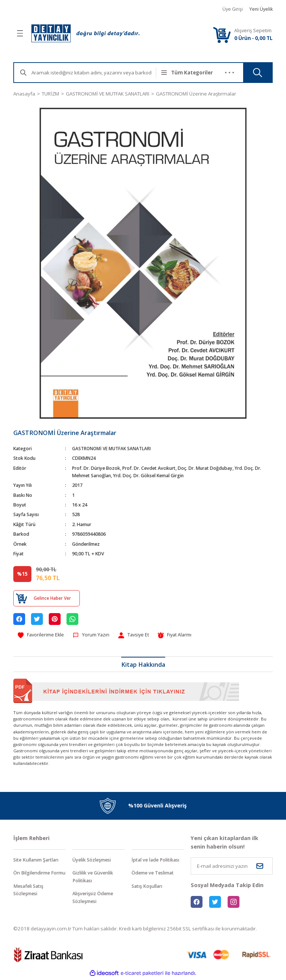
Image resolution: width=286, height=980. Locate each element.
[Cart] (222, 35)
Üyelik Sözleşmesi (94, 860)
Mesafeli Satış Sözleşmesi (30, 899)
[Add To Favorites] (42, 635)
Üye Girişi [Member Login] (233, 9)
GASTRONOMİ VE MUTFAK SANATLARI (113, 449)
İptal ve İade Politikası (158, 860)
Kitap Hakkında (143, 665)
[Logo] (85, 33)
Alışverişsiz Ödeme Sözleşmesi (95, 899)
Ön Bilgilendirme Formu (34, 878)
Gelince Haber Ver (52, 598)
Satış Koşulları (148, 887)
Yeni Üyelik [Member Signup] (261, 9)
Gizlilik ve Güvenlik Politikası (96, 878)
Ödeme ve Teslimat (155, 874)
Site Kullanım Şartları (39, 860)
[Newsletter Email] (232, 866)
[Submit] (260, 866)
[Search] (98, 73)
